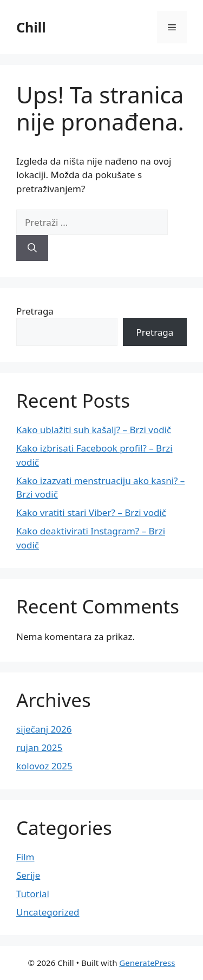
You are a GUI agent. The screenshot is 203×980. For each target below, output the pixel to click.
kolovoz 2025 (44, 766)
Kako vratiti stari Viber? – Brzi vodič (91, 512)
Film (25, 857)
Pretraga (35, 311)
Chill (31, 27)
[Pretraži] (32, 248)
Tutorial (33, 894)
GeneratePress (147, 963)
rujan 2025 (39, 747)
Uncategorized (48, 912)
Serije (28, 875)
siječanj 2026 (44, 729)
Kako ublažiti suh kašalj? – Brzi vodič (94, 430)
